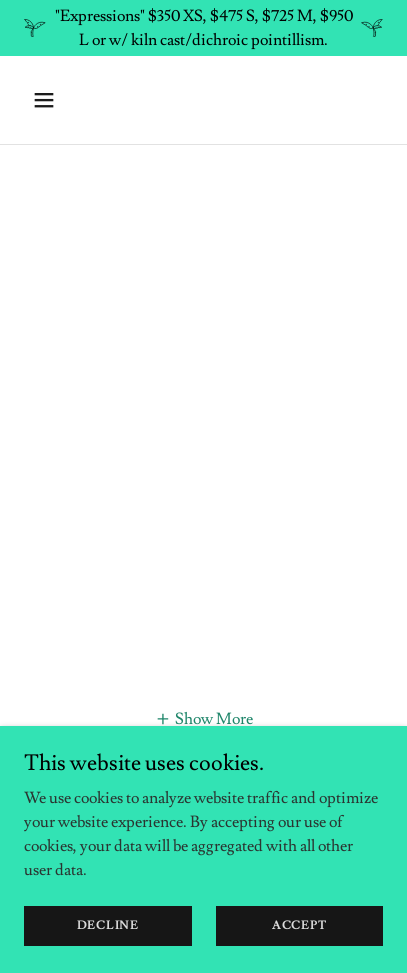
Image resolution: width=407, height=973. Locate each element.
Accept (299, 925)
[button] (65, 100)
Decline (108, 925)
